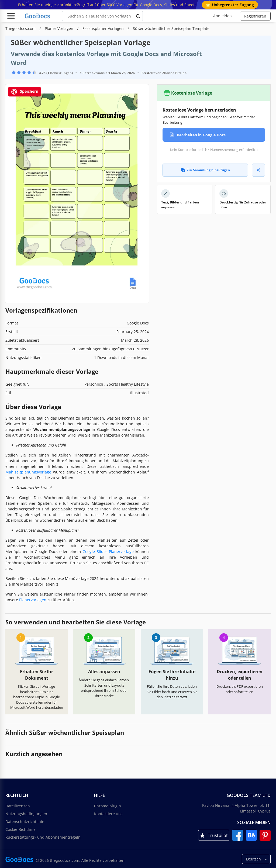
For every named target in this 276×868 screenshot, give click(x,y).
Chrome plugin (108, 806)
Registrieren (255, 16)
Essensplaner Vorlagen (104, 28)
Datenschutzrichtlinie (25, 822)
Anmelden (222, 16)
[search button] (138, 16)
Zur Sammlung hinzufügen (205, 170)
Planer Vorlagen (60, 28)
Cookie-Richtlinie (20, 829)
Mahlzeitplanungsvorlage (28, 472)
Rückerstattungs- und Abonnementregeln (43, 837)
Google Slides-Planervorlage (108, 551)
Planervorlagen (33, 600)
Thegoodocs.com (21, 28)
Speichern (25, 92)
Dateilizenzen (18, 806)
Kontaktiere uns (108, 814)
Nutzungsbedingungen (26, 814)
